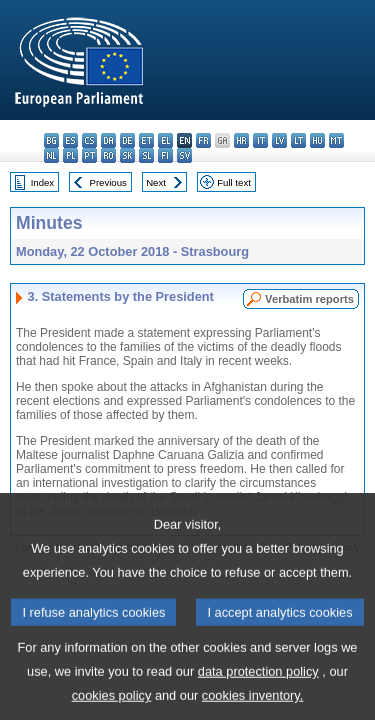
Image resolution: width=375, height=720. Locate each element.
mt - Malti (336, 140)
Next (156, 182)
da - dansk (108, 140)
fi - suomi (165, 155)
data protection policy (258, 687)
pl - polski (70, 155)
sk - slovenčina (127, 155)
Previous (108, 182)
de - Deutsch (127, 140)
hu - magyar (317, 140)
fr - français (203, 140)
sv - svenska (184, 155)
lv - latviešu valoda (279, 140)
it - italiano (260, 140)
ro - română (108, 155)
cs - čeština (89, 140)
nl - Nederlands (51, 155)
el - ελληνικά (165, 140)
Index (42, 182)
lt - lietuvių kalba (298, 140)
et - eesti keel (146, 140)
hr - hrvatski (241, 140)
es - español (70, 140)
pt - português (89, 155)
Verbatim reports (309, 299)
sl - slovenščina (146, 155)
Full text (234, 182)
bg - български (51, 140)
